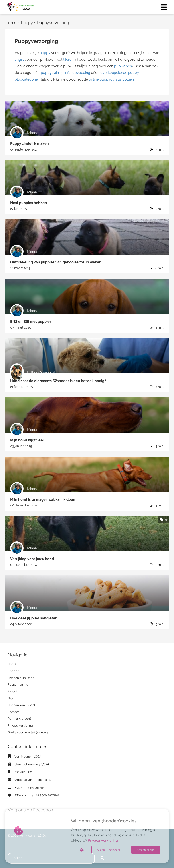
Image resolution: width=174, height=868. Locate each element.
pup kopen (123, 66)
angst (19, 59)
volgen (128, 79)
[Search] (102, 858)
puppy (45, 53)
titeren (68, 59)
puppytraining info (56, 73)
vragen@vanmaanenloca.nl (34, 780)
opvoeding (81, 73)
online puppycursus (105, 79)
